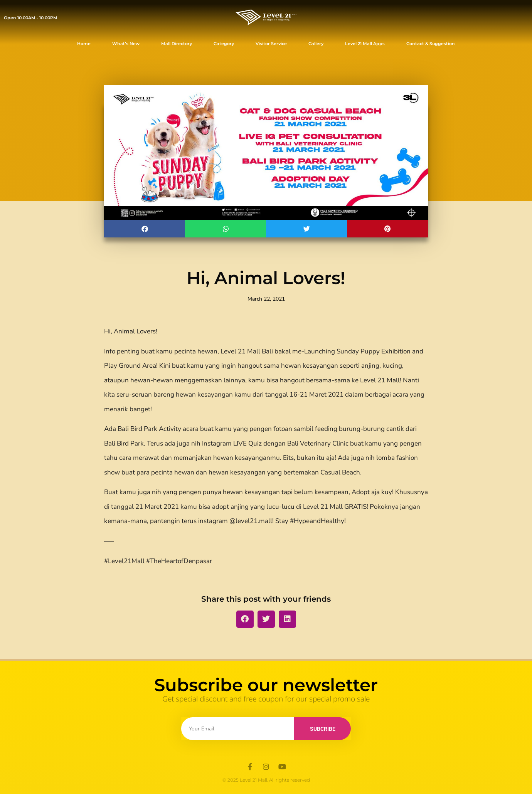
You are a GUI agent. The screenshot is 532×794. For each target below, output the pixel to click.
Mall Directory (177, 44)
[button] (145, 229)
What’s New (126, 44)
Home (84, 44)
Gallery (316, 44)
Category (224, 44)
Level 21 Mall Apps (365, 44)
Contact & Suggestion (431, 44)
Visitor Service (271, 44)
